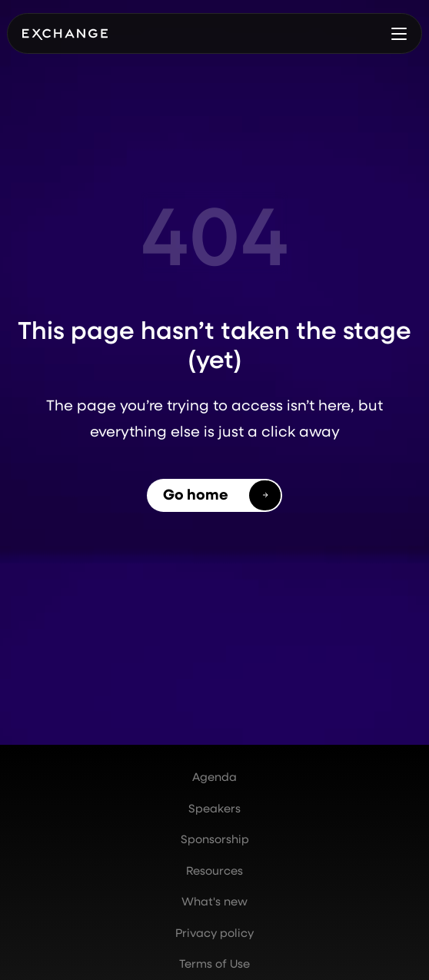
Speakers (214, 808)
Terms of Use (214, 963)
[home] (65, 33)
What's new (214, 901)
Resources (214, 870)
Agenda (214, 777)
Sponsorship (215, 839)
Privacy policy (214, 933)
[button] (399, 34)
